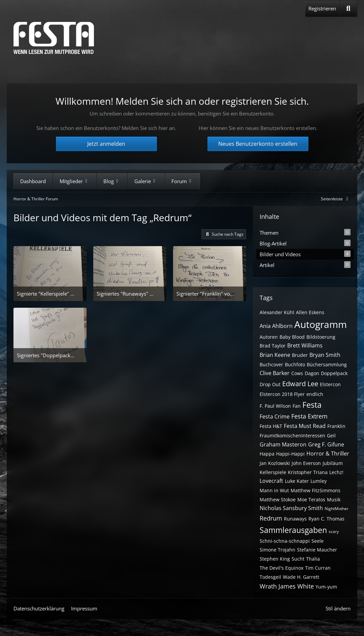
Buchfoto (295, 364)
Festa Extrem (309, 416)
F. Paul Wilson (275, 406)
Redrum (271, 518)
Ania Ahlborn (276, 326)
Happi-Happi (290, 454)
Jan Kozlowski (275, 463)
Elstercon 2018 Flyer (282, 394)
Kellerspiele (273, 472)
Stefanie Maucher (317, 550)
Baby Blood (292, 337)
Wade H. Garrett (301, 577)
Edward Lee (300, 384)
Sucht (298, 559)
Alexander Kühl (277, 312)
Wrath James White (287, 586)
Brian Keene (275, 355)
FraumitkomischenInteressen (292, 436)
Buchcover (271, 364)
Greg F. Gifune (326, 444)
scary (334, 531)
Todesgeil (270, 577)
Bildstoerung (321, 337)
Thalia (313, 559)
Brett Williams (305, 345)
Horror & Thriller (328, 454)
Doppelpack (334, 373)
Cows (297, 373)
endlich (315, 394)
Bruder (300, 355)
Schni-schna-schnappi (285, 541)
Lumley (319, 481)
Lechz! (336, 472)
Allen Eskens (310, 312)
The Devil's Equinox (282, 568)
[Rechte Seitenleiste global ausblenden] (336, 199)
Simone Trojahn (277, 550)
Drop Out (270, 384)
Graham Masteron (283, 444)
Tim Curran (318, 568)
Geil (331, 436)
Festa (312, 405)
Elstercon (330, 384)
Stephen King (275, 559)
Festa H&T (271, 426)
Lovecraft (271, 481)
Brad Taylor (273, 346)
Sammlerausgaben (293, 530)
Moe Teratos (311, 499)
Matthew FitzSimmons (316, 490)
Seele (318, 541)
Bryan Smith (325, 355)
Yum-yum (326, 587)
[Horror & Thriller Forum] (54, 38)
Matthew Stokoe (278, 499)
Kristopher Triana (308, 472)
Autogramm (321, 324)
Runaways (295, 519)
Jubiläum (333, 463)
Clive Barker (275, 373)
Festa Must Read (305, 426)
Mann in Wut (274, 490)
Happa (267, 454)
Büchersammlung (327, 364)
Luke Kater (297, 481)
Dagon (312, 373)
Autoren (269, 337)
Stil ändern (338, 608)
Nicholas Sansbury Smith (291, 508)
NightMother (337, 509)
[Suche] (348, 8)
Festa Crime (275, 416)
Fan (297, 406)
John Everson (306, 463)
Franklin (336, 426)
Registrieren (322, 8)
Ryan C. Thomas (326, 519)
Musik (334, 499)
